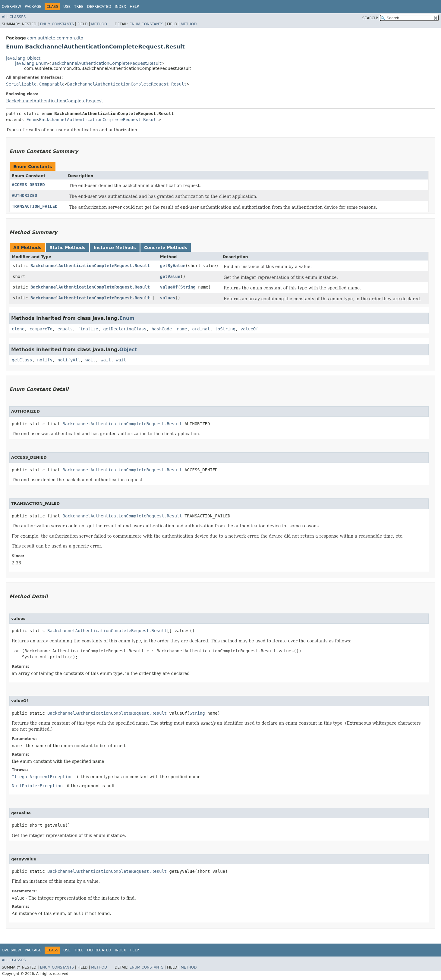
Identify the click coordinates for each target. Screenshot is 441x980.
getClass (22, 360)
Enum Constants (57, 24)
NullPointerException (37, 786)
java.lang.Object (23, 58)
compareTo (41, 329)
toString (225, 329)
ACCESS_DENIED (28, 185)
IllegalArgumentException (42, 777)
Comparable (52, 84)
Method (99, 24)
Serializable (21, 84)
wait (90, 360)
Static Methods (67, 248)
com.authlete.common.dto (55, 38)
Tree (79, 7)
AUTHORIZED (24, 195)
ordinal (201, 329)
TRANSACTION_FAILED (35, 206)
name (182, 329)
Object (128, 350)
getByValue (173, 266)
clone (18, 329)
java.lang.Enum (32, 63)
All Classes (14, 17)
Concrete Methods (166, 248)
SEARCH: (370, 18)
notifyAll (69, 360)
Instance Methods (115, 248)
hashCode (162, 329)
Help (134, 7)
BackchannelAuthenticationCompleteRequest (55, 101)
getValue (170, 276)
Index (121, 7)
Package (33, 7)
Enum (31, 120)
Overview (11, 7)
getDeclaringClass (125, 329)
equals (65, 329)
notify (45, 360)
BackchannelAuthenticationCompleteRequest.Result (106, 63)
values (168, 298)
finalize (88, 329)
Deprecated (99, 7)
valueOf (169, 287)
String (188, 287)
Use (67, 7)
